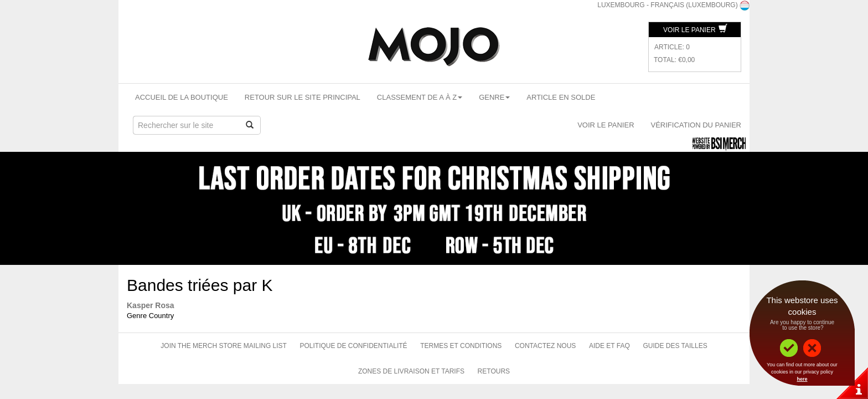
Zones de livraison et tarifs (411, 371)
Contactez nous (545, 346)
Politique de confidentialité (354, 346)
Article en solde (561, 97)
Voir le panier (695, 30)
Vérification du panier (696, 125)
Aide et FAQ (609, 346)
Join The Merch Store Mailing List (224, 346)
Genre (494, 97)
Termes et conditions (461, 346)
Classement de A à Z (420, 97)
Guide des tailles (675, 346)
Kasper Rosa (151, 305)
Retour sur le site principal (303, 97)
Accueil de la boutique (182, 97)
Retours (494, 371)
